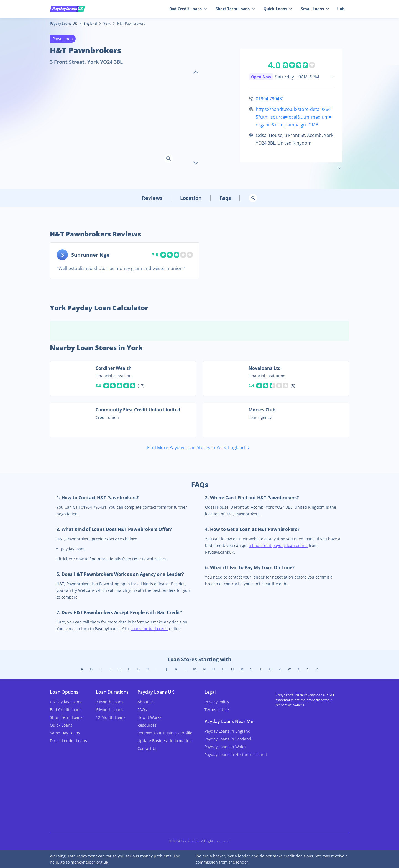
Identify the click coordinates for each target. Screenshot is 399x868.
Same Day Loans (65, 733)
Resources (147, 725)
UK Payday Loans (66, 702)
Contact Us (147, 748)
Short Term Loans (235, 9)
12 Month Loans (111, 717)
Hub (341, 9)
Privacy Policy (217, 702)
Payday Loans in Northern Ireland (236, 754)
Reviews (152, 198)
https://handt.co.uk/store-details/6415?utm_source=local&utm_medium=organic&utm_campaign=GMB (294, 117)
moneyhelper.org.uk (89, 862)
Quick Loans (278, 9)
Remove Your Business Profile (165, 733)
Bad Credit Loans (188, 9)
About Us (146, 702)
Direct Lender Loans (68, 741)
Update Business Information (165, 741)
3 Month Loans (110, 702)
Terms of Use (217, 710)
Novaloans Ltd (265, 368)
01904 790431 (270, 99)
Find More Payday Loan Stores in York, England (199, 448)
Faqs (225, 198)
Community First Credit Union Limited (138, 410)
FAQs (142, 710)
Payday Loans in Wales (225, 747)
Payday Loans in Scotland (228, 739)
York (107, 23)
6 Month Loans (110, 710)
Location (191, 198)
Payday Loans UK (63, 23)
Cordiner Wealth (114, 368)
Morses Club (262, 410)
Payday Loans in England (227, 731)
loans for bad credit (150, 629)
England (90, 23)
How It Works (149, 717)
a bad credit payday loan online (278, 545)
